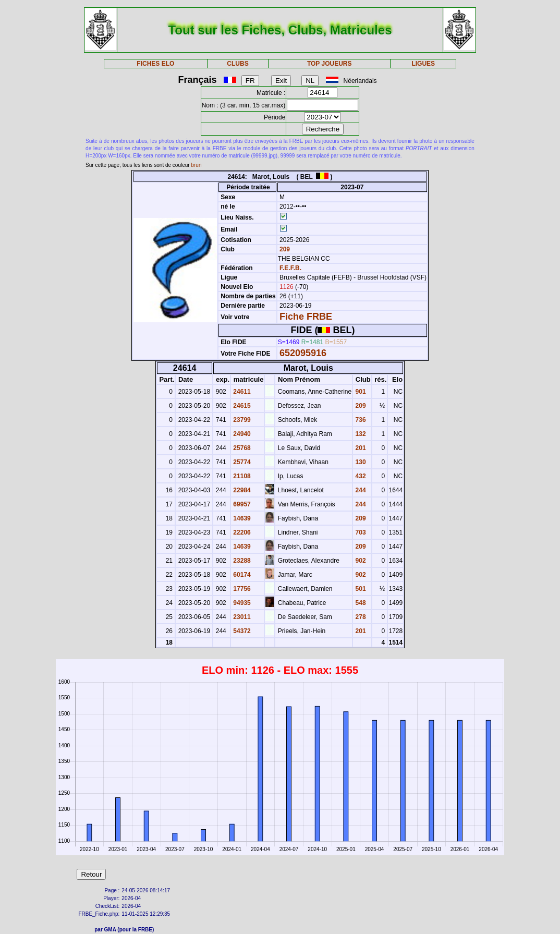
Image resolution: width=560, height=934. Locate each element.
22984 (241, 490)
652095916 (303, 353)
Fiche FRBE (306, 317)
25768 (241, 448)
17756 (241, 589)
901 (360, 392)
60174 (241, 575)
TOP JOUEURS (330, 64)
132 (360, 434)
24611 (241, 392)
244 (360, 490)
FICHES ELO (155, 64)
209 (284, 249)
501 (360, 589)
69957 (241, 504)
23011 (241, 617)
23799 (241, 420)
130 (360, 462)
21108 (241, 476)
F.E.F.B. (290, 268)
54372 (241, 631)
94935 (241, 603)
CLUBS (238, 64)
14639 (241, 518)
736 (360, 420)
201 (360, 448)
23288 (241, 561)
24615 (241, 406)
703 (360, 532)
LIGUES (423, 64)
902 (360, 561)
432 (360, 476)
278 (360, 617)
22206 (241, 532)
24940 (241, 434)
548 (360, 603)
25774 (241, 462)
